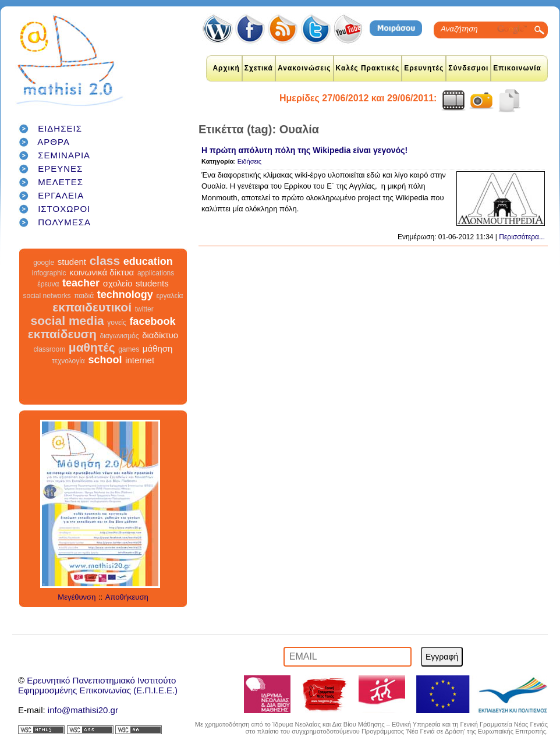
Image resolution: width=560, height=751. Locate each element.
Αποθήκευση (127, 597)
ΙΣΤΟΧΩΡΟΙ (64, 209)
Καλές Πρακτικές (368, 68)
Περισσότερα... (522, 237)
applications (156, 273)
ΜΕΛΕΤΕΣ (61, 182)
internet (140, 360)
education (148, 261)
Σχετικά (259, 68)
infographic (49, 273)
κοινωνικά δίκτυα (102, 272)
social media (68, 320)
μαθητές (92, 347)
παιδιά (84, 296)
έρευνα (48, 284)
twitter (144, 309)
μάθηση (158, 348)
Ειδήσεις (249, 161)
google (44, 263)
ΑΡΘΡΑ (54, 142)
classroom (50, 349)
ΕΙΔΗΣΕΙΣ (60, 128)
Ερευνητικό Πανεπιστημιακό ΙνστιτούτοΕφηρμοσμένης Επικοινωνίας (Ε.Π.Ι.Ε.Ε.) (98, 685)
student (72, 262)
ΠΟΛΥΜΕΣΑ (64, 222)
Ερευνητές (424, 68)
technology (125, 295)
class (105, 261)
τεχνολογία (68, 361)
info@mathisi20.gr (83, 710)
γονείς (116, 323)
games (129, 349)
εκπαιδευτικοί (92, 307)
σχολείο (118, 283)
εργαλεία (169, 296)
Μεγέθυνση (77, 597)
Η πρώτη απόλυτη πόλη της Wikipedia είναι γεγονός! (304, 150)
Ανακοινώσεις (304, 68)
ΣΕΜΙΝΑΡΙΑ (64, 155)
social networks (47, 296)
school (105, 360)
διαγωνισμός (119, 336)
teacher (81, 283)
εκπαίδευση (62, 334)
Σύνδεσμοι (468, 68)
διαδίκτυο (160, 335)
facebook (152, 321)
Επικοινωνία (517, 68)
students (152, 283)
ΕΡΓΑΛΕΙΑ (61, 195)
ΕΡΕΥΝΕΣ (60, 169)
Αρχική (226, 68)
